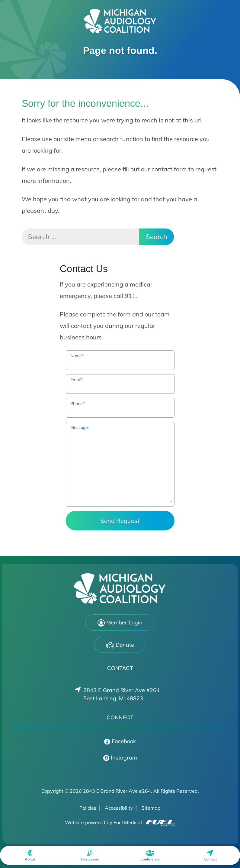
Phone (77, 403)
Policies (88, 808)
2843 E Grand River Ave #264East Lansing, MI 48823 (122, 694)
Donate (120, 645)
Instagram (120, 758)
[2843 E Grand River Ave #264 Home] (120, 21)
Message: (80, 427)
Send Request (120, 521)
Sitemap (151, 808)
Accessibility (119, 808)
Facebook (120, 741)
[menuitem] (30, 855)
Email (76, 380)
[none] (30, 855)
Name (77, 356)
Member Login (120, 623)
